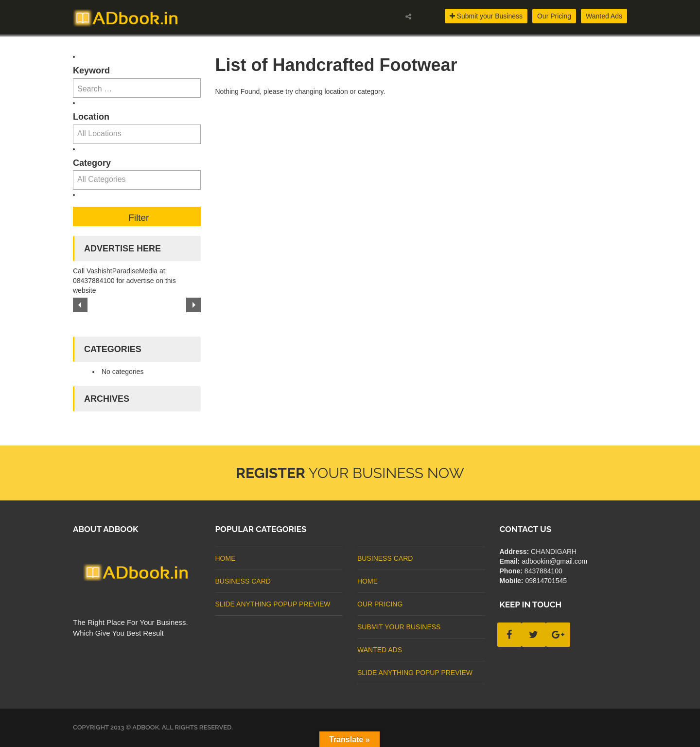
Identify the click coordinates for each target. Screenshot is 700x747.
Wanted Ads (604, 16)
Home (226, 558)
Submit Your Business (399, 627)
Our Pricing (554, 16)
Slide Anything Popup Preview (273, 604)
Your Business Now (350, 473)
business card (243, 581)
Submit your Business (486, 16)
